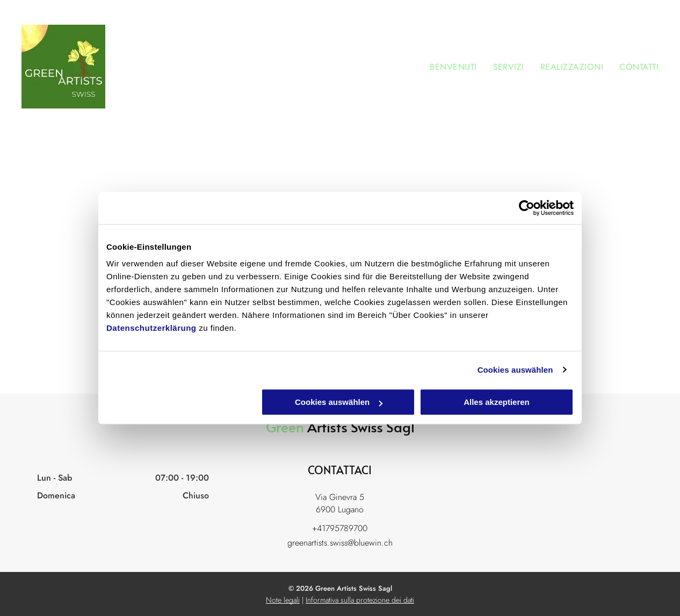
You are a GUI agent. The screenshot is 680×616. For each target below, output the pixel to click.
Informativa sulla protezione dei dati (360, 600)
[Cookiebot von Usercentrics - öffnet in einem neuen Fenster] (527, 208)
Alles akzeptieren (497, 402)
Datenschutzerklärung (151, 328)
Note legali (283, 600)
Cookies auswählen (515, 370)
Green (285, 426)
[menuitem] (445, 67)
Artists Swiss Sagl (361, 426)
